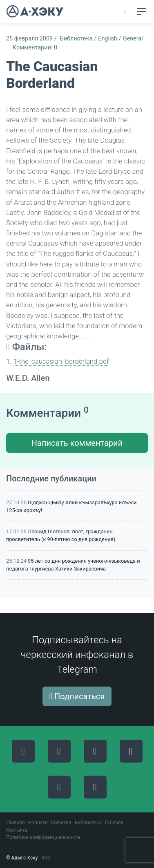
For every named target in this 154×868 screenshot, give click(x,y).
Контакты (17, 830)
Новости (38, 823)
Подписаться (77, 696)
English (108, 39)
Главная (16, 823)
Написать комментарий (77, 443)
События (61, 823)
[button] (125, 12)
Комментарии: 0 (35, 48)
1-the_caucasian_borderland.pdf (61, 361)
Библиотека (76, 39)
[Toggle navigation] (141, 11)
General (133, 39)
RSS (46, 858)
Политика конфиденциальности (43, 837)
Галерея (114, 823)
